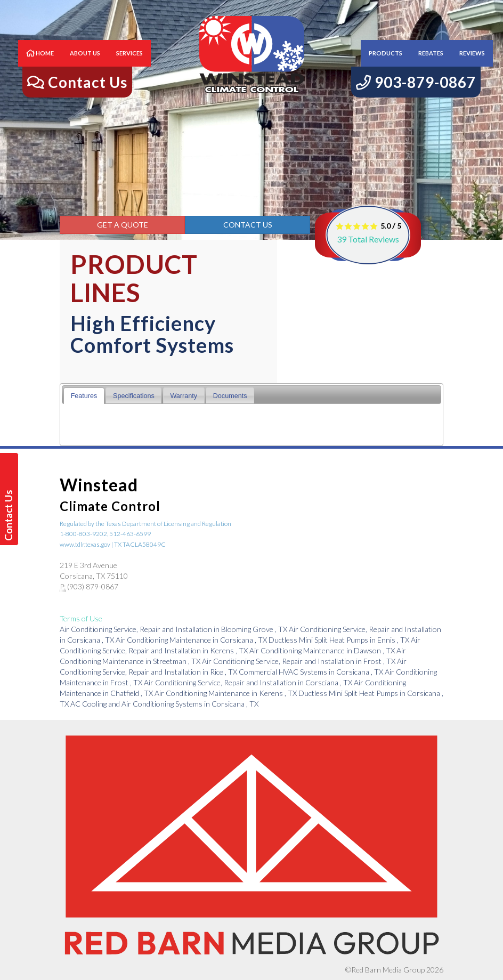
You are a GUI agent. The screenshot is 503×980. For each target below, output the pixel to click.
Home (40, 64)
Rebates (431, 64)
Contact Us (248, 225)
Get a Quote (123, 225)
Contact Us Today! (10, 515)
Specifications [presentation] (134, 396)
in (174, 629)
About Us (85, 64)
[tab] (84, 396)
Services (129, 64)
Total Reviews (368, 239)
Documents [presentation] (230, 396)
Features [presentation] (84, 396)
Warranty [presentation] (184, 396)
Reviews (472, 64)
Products (386, 64)
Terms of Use (81, 618)
